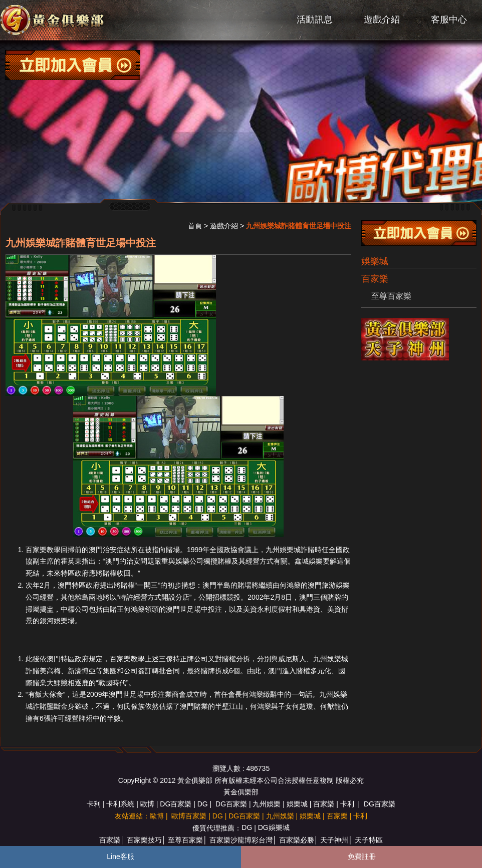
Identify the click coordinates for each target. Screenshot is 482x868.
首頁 (195, 226)
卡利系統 (120, 804)
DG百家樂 (176, 804)
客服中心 (449, 20)
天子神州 (334, 840)
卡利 (94, 804)
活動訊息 (315, 20)
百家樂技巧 (144, 840)
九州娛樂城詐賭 (290, 550)
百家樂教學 (43, 550)
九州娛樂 (267, 804)
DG (203, 804)
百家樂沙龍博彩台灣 (241, 840)
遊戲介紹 (382, 20)
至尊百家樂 (391, 296)
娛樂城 (375, 261)
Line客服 (120, 856)
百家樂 (324, 804)
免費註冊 (362, 856)
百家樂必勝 (297, 840)
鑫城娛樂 (309, 561)
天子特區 (369, 840)
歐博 (147, 804)
